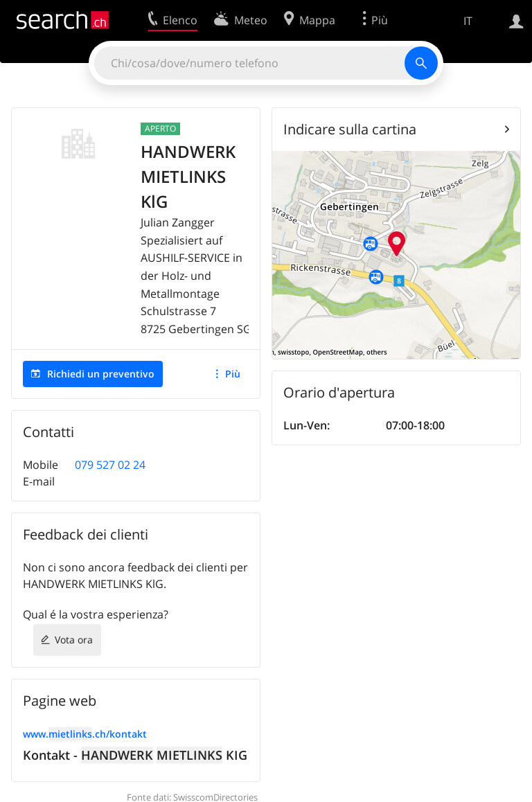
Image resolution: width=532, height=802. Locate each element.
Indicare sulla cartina (350, 129)
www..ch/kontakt (85, 734)
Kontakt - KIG (135, 755)
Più (233, 374)
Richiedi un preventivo (101, 374)
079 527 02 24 (110, 465)
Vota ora (74, 640)
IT (468, 21)
